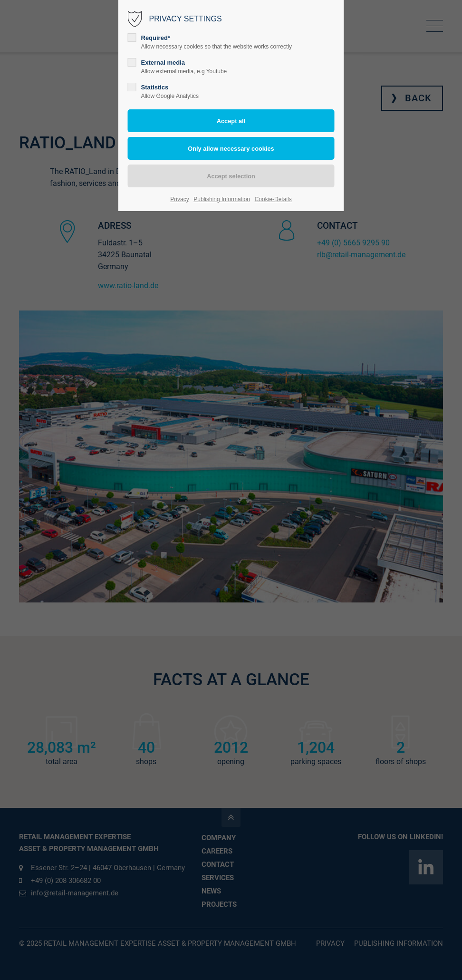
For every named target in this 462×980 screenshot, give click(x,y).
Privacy (179, 199)
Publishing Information (222, 199)
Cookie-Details (273, 199)
